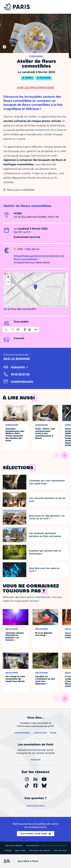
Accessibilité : (46, 845)
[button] (35, 287)
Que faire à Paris (28, 861)
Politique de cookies (40, 850)
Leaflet (40, 306)
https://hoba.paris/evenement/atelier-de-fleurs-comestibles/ (39, 258)
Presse (8, 850)
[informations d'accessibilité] (21, 330)
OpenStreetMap (55, 306)
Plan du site (60, 850)
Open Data (20, 850)
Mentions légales (14, 845)
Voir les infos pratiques (35, 88)
